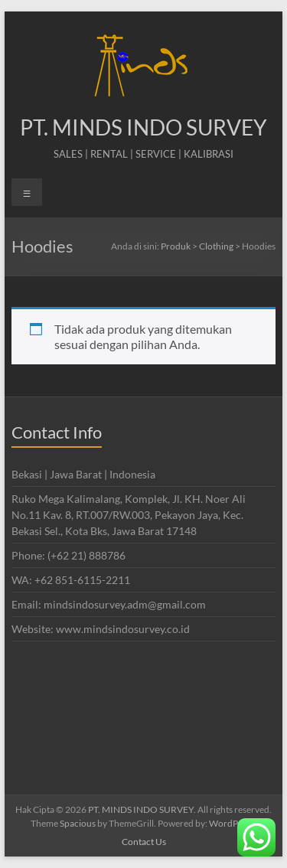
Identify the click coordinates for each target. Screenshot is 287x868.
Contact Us (144, 842)
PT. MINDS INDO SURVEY (143, 127)
